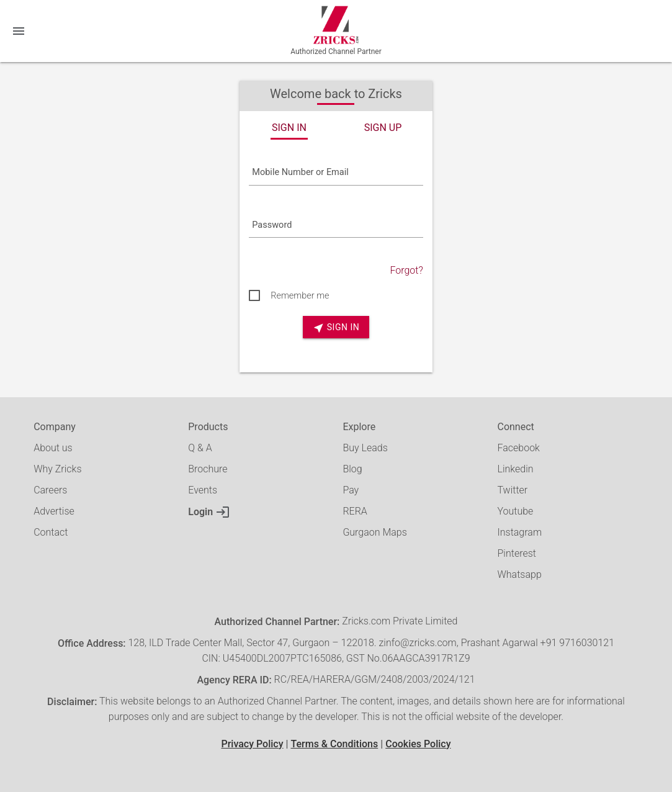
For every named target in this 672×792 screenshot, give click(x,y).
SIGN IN (289, 128)
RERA (355, 511)
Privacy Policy (252, 744)
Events (203, 490)
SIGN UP (383, 128)
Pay (351, 490)
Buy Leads (365, 448)
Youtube (515, 511)
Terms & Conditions (334, 744)
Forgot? (406, 270)
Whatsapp (519, 574)
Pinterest (516, 553)
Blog (352, 469)
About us (53, 448)
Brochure (208, 469)
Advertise (54, 511)
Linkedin (515, 469)
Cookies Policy (418, 744)
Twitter (512, 490)
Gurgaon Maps (374, 532)
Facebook (518, 448)
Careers (50, 490)
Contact (51, 532)
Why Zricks (57, 469)
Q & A (200, 448)
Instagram (519, 532)
